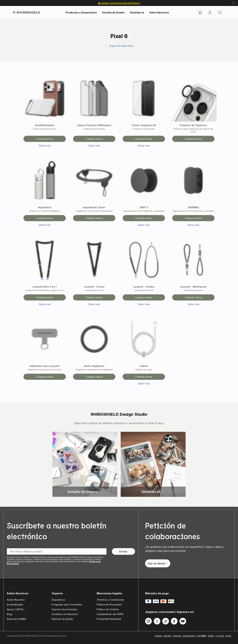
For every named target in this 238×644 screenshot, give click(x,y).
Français (177, 636)
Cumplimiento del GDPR (110, 614)
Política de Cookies (108, 609)
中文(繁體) (202, 636)
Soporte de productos (64, 609)
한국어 (228, 636)
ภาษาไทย (220, 636)
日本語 (211, 636)
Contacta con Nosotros (65, 614)
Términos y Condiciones (110, 600)
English (158, 636)
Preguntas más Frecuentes (67, 605)
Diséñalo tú (137, 12)
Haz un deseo (158, 563)
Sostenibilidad (15, 605)
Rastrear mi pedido (63, 619)
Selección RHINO (17, 619)
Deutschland (189, 636)
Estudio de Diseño (113, 12)
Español (168, 636)
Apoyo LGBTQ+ (16, 609)
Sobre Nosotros (159, 12)
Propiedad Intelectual (109, 619)
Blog (9, 614)
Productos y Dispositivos (81, 12)
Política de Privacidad (109, 605)
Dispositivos (59, 600)
